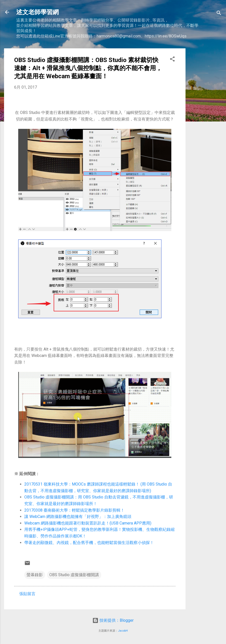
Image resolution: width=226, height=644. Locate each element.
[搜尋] (219, 14)
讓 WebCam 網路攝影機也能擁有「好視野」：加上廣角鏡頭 (78, 517)
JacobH (123, 631)
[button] (172, 60)
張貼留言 (27, 594)
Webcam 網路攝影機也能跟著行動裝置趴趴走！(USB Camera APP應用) (88, 523)
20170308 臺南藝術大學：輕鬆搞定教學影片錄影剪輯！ (74, 510)
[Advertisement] (206, 124)
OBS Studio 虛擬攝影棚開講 (74, 575)
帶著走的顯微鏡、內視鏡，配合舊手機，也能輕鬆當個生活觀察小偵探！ (89, 543)
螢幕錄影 (35, 575)
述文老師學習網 (37, 12)
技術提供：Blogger (113, 620)
